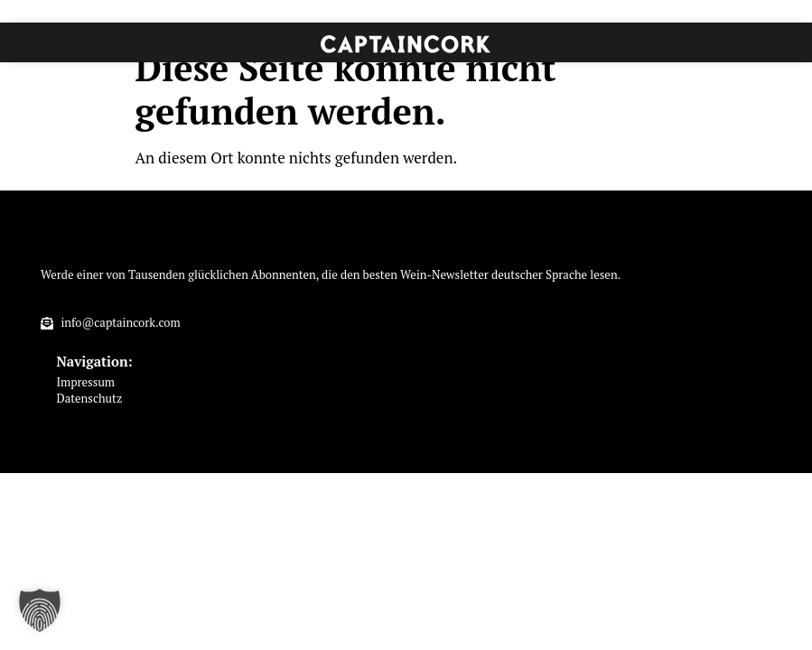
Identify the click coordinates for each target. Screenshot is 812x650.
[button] (40, 610)
